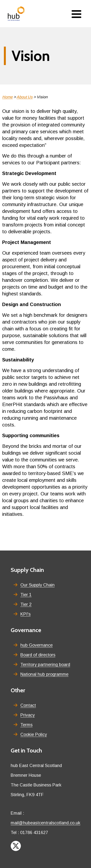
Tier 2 (26, 604)
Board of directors (38, 655)
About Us (25, 97)
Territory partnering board (45, 665)
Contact (28, 705)
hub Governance (37, 645)
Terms (26, 725)
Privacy (28, 715)
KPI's (25, 614)
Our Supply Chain (37, 585)
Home (7, 97)
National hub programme (44, 674)
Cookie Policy (34, 734)
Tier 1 (26, 595)
